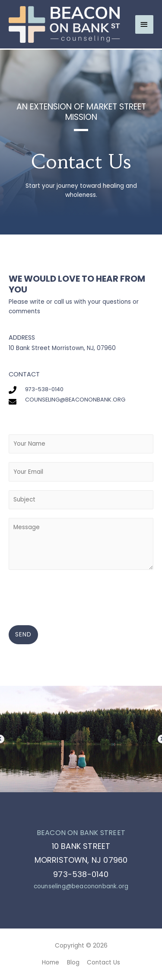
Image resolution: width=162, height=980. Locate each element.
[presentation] (74, 595)
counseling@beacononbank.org (81, 886)
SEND (23, 635)
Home (51, 962)
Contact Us (103, 962)
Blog (73, 962)
